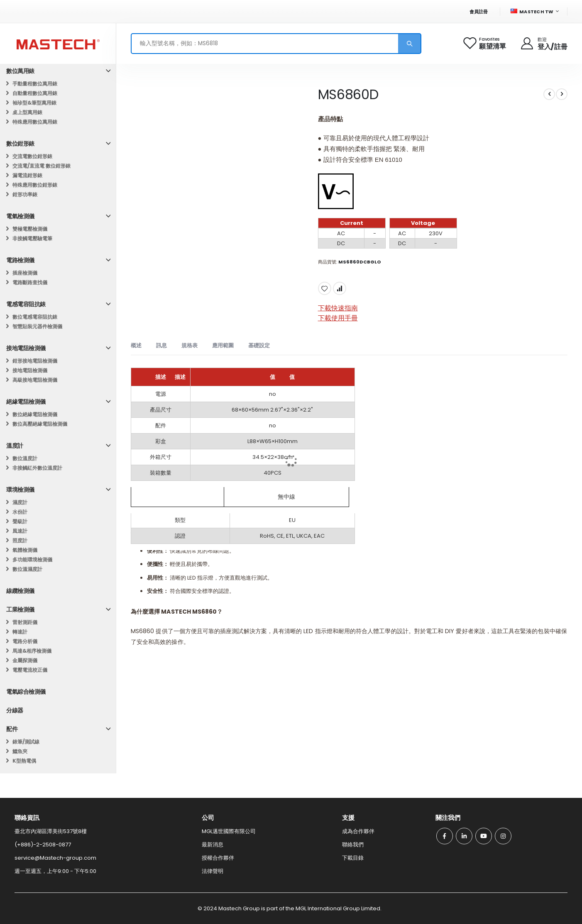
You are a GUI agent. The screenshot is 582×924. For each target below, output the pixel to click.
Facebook (445, 836)
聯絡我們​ (353, 845)
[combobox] (276, 44)
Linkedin (464, 836)
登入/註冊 (553, 47)
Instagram (503, 836)
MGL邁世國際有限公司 (229, 831)
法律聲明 (213, 871)
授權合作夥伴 (218, 858)
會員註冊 (479, 12)
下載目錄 (353, 858)
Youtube (484, 836)
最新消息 (213, 845)
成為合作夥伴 (358, 831)
